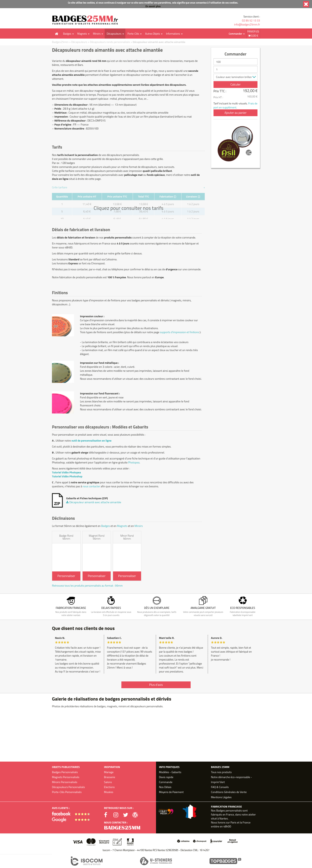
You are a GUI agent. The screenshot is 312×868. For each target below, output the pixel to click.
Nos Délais (165, 787)
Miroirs (97, 34)
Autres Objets (152, 34)
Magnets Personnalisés (66, 777)
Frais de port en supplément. (235, 105)
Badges (67, 34)
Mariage (109, 772)
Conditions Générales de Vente (229, 792)
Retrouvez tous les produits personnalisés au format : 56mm (87, 586)
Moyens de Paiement (171, 792)
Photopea (134, 462)
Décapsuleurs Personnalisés (68, 787)
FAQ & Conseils (220, 787)
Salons (108, 782)
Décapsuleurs (114, 34)
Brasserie (110, 777)
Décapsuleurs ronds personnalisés (110, 42)
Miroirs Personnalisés (65, 782)
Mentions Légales (221, 797)
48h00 (227, 826)
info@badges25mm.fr (247, 24)
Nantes (223, 818)
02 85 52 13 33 (251, 20)
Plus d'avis (156, 685)
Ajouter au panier (235, 113)
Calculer (235, 84)
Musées (109, 792)
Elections (109, 787)
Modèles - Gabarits (170, 772)
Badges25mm (60, 42)
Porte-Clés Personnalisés (67, 792)
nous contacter (91, 486)
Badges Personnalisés (65, 772)
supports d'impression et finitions (179, 332)
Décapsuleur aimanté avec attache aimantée (159, 42)
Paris (233, 822)
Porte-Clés (133, 34)
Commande (166, 782)
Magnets (82, 34)
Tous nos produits (221, 772)
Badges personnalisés (229, 810)
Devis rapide (166, 777)
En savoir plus (153, 6)
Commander (236, 34)
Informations (173, 34)
